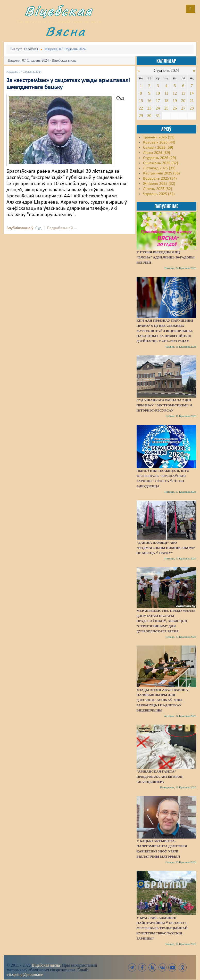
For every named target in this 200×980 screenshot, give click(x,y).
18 (166, 101)
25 (166, 108)
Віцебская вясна (46, 965)
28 (192, 108)
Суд (38, 228)
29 (141, 116)
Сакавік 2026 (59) (158, 148)
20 (183, 101)
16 (149, 101)
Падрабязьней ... (62, 228)
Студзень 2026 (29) (160, 158)
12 (175, 93)
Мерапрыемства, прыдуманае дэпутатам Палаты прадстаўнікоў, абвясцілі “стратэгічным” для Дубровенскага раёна (166, 621)
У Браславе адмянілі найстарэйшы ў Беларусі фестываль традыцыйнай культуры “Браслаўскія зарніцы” (162, 928)
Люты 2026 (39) (157, 153)
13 (183, 93)
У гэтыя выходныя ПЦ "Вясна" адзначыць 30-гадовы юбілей (166, 257)
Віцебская (59, 11)
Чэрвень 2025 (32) (159, 194)
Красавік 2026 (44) (159, 143)
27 (183, 108)
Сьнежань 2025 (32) (161, 163)
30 (149, 116)
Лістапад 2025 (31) (159, 168)
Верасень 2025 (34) (160, 179)
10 (158, 93)
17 (158, 101)
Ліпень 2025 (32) (158, 189)
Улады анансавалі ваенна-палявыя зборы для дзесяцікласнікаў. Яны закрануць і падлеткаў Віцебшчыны (163, 700)
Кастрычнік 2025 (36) (161, 173)
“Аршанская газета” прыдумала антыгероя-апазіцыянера (160, 777)
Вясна (65, 31)
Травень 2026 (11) (159, 137)
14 (192, 93)
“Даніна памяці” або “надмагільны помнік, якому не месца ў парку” (166, 548)
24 (158, 108)
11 (166, 93)
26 (175, 108)
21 (192, 101)
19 (175, 101)
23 (149, 108)
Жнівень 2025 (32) (159, 184)
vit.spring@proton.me (25, 974)
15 (141, 101)
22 (141, 108)
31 (158, 116)
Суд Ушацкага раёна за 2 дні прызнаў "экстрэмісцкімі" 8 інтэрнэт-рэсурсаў (164, 405)
